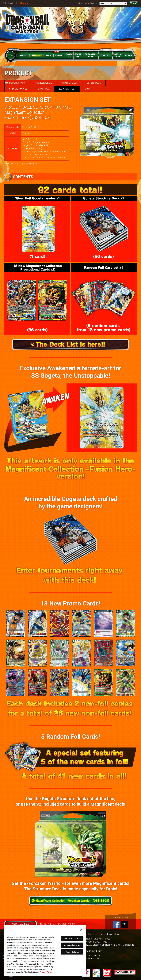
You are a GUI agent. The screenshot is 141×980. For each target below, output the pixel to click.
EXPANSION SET (67, 89)
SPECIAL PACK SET (19, 89)
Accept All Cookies (72, 938)
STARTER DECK (70, 83)
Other (88, 89)
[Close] (81, 930)
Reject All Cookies (72, 945)
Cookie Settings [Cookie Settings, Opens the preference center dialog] (72, 952)
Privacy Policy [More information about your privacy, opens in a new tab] (46, 972)
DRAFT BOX (44, 89)
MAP (135, 3)
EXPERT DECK (94, 83)
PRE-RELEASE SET (44, 83)
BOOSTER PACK (15, 83)
